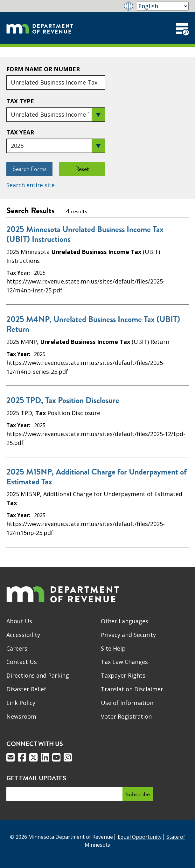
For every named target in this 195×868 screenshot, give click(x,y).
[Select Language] (163, 6)
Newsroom (21, 716)
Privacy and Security (128, 635)
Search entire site (31, 185)
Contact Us (22, 662)
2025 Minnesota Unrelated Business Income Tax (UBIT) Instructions (85, 234)
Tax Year (20, 132)
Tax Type (20, 101)
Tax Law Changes (124, 662)
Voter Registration (126, 716)
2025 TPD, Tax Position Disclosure (63, 400)
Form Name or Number (43, 69)
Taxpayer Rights (123, 675)
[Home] (40, 28)
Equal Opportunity (140, 837)
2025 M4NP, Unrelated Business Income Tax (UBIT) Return (93, 324)
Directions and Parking (38, 675)
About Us (19, 621)
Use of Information (127, 703)
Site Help (113, 648)
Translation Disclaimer (132, 689)
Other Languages (125, 621)
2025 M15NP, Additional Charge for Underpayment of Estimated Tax (97, 477)
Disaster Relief (26, 689)
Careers (17, 648)
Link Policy (21, 703)
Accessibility (23, 635)
